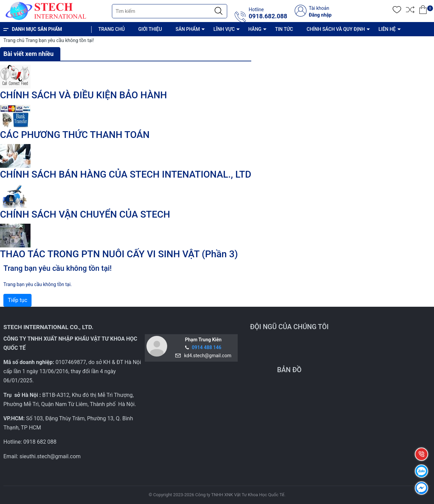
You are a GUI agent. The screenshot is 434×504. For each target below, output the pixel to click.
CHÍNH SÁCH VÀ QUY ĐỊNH (336, 29)
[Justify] (219, 11)
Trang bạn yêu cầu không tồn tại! (60, 40)
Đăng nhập (320, 15)
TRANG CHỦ (112, 29)
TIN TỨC (284, 29)
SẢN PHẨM (188, 29)
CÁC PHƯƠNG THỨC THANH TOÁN (75, 135)
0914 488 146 (207, 347)
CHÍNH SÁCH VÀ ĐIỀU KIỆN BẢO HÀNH (83, 95)
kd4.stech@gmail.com (206, 356)
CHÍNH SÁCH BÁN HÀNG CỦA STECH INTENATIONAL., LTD (126, 174)
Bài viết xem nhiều (28, 54)
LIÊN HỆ (387, 29)
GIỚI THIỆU (150, 29)
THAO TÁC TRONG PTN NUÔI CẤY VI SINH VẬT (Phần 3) (119, 254)
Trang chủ (14, 40)
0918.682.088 (268, 16)
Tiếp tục (17, 300)
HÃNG (255, 29)
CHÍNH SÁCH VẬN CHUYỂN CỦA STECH (85, 214)
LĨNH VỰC (224, 29)
